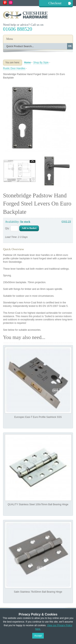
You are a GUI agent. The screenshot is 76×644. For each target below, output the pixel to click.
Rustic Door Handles (14, 68)
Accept (38, 636)
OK (70, 46)
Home (27, 62)
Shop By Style (41, 62)
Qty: (7, 228)
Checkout (55, 3)
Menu (10, 39)
